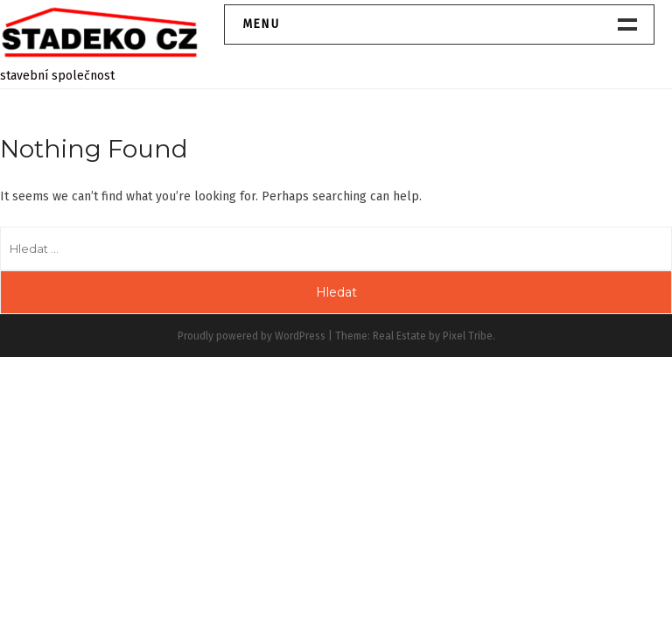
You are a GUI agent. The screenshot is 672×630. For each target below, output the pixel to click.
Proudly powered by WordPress (252, 336)
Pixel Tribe (468, 336)
